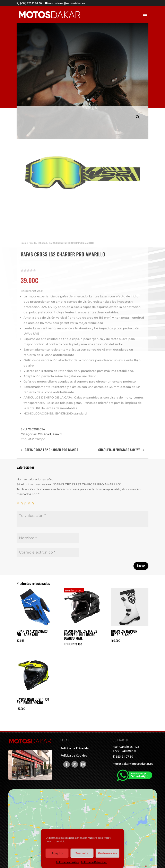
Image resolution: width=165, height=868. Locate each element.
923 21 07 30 (124, 756)
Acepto (57, 853)
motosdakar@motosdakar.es (133, 764)
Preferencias (108, 853)
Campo (40, 435)
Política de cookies (67, 862)
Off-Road (42, 239)
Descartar (82, 853)
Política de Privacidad (94, 862)
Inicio (24, 239)
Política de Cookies (74, 755)
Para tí (32, 239)
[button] (138, 113)
